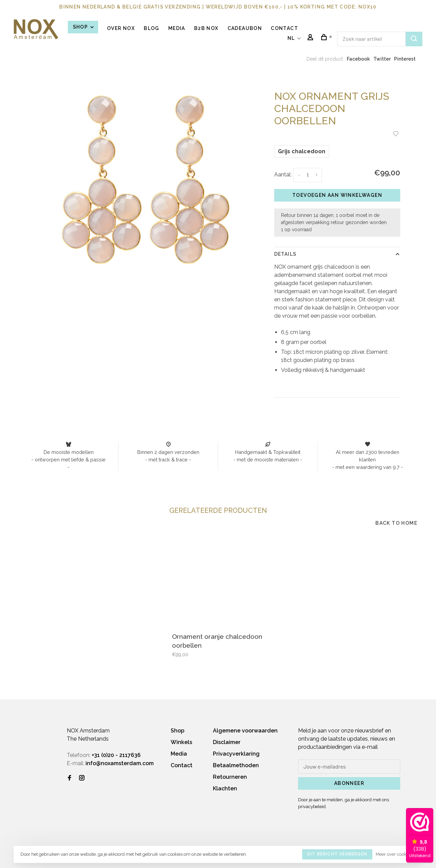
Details (285, 254)
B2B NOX (206, 28)
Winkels (181, 742)
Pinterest (405, 59)
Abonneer (349, 783)
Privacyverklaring (236, 754)
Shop (84, 27)
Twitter (382, 59)
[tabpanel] (146, 180)
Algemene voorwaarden (245, 731)
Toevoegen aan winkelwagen (337, 195)
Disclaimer (227, 742)
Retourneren (230, 777)
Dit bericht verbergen (337, 854)
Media (177, 28)
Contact (284, 28)
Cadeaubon (245, 28)
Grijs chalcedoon (302, 151)
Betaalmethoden (236, 765)
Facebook (358, 59)
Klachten (225, 788)
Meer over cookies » (396, 854)
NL (291, 38)
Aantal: (283, 175)
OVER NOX (121, 28)
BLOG (152, 28)
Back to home (396, 523)
